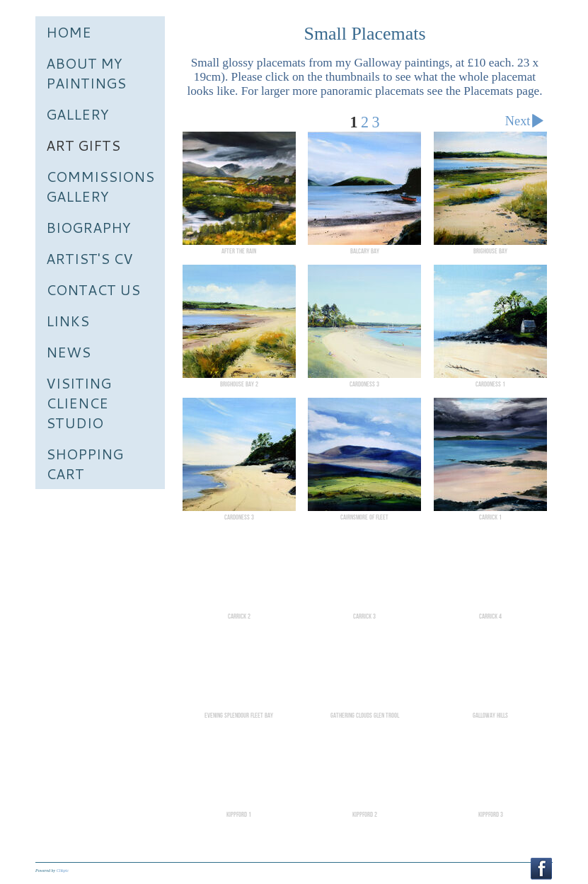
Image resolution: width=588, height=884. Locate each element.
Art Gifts (83, 145)
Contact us (93, 289)
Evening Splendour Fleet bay (239, 716)
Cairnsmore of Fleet (364, 517)
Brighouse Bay (490, 251)
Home (69, 32)
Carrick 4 (490, 616)
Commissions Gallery (100, 186)
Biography (88, 227)
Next (528, 123)
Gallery (77, 114)
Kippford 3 (491, 815)
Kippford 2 (365, 815)
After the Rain (239, 251)
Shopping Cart (85, 464)
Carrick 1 (490, 517)
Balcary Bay (365, 251)
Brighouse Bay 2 (239, 384)
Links (68, 321)
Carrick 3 (364, 616)
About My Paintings (86, 73)
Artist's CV (90, 258)
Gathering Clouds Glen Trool (365, 716)
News (68, 352)
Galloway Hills (490, 716)
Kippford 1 (239, 815)
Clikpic (63, 871)
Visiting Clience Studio (79, 403)
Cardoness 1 (490, 384)
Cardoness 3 (364, 384)
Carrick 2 (239, 616)
